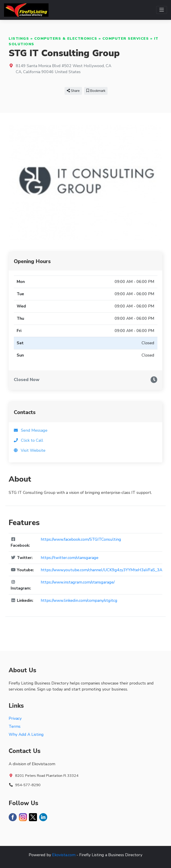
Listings (19, 39)
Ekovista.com (64, 855)
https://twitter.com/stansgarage (70, 558)
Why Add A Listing (26, 734)
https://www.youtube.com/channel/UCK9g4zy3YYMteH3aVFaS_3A (102, 570)
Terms (15, 726)
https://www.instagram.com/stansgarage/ (78, 582)
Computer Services (126, 39)
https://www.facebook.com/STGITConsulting (81, 539)
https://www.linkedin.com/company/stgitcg (79, 600)
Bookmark (96, 91)
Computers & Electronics (66, 39)
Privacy (15, 718)
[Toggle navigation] (162, 10)
